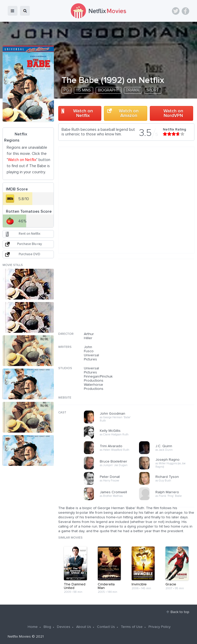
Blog (47, 627)
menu (13, 11)
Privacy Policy (160, 627)
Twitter (176, 11)
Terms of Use (132, 627)
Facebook (185, 11)
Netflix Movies (19, 637)
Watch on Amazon (129, 113)
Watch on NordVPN (173, 113)
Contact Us (106, 627)
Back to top (180, 612)
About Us (84, 627)
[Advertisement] (156, 299)
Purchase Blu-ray (29, 244)
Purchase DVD (29, 254)
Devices (64, 627)
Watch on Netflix (83, 113)
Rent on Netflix (29, 234)
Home (33, 627)
